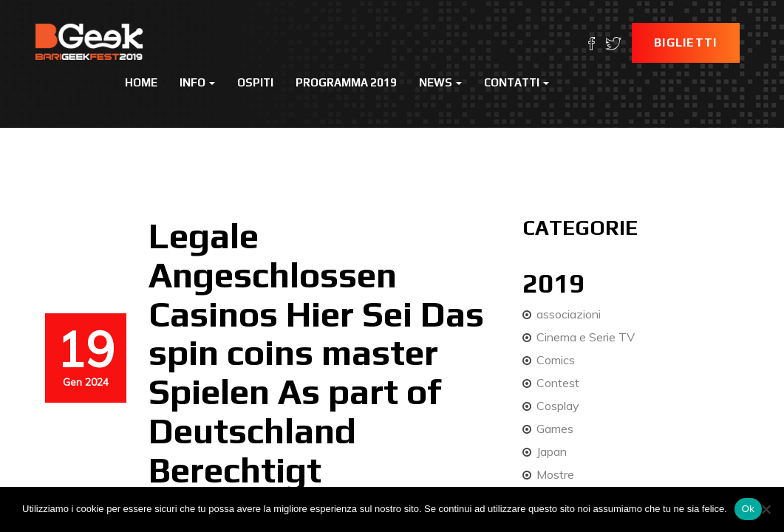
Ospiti (255, 82)
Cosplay (558, 406)
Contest (558, 383)
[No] (766, 509)
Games (555, 429)
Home (141, 82)
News (440, 82)
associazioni (569, 314)
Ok (748, 509)
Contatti (517, 82)
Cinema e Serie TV (586, 337)
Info (197, 82)
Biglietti (686, 42)
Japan (552, 451)
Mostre (555, 474)
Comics (556, 360)
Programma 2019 (346, 82)
